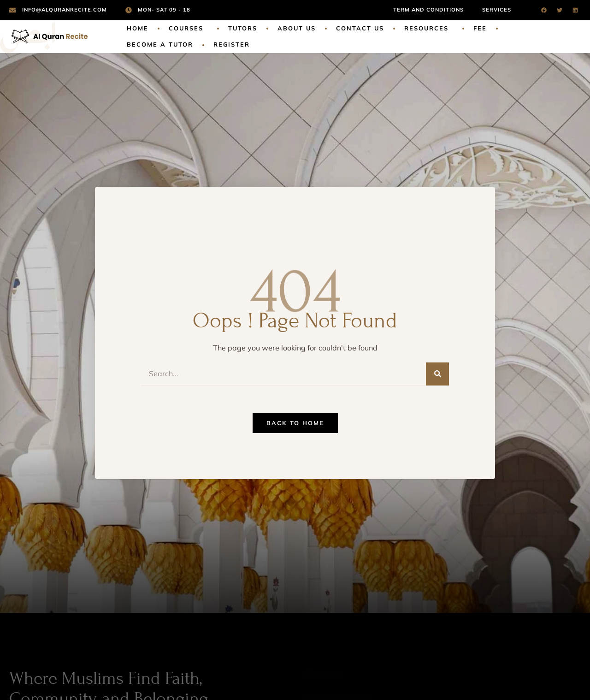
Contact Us (360, 28)
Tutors (243, 28)
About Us (297, 28)
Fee (480, 28)
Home (138, 28)
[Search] (437, 374)
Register (232, 44)
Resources (429, 29)
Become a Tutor (160, 44)
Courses (188, 29)
